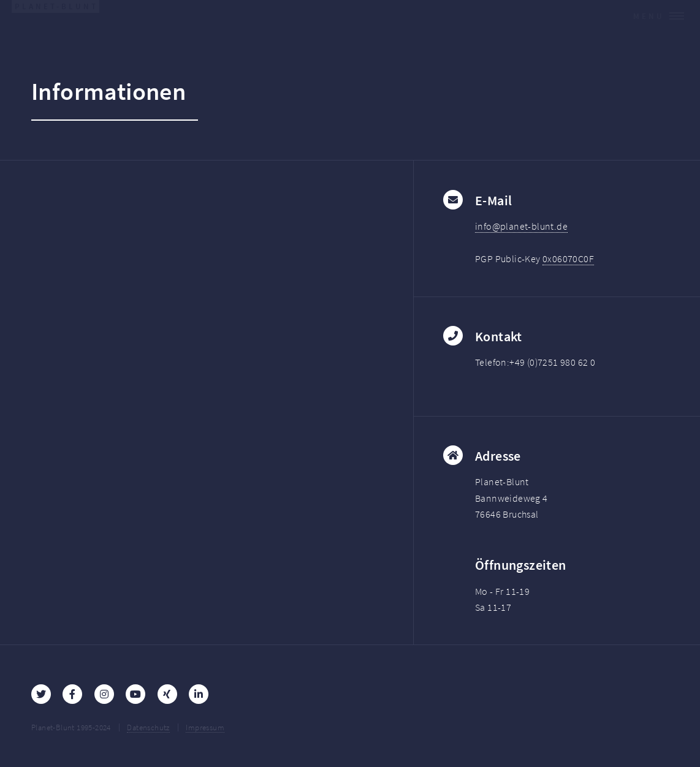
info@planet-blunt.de (521, 226)
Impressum (205, 727)
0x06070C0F (568, 259)
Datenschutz (148, 727)
